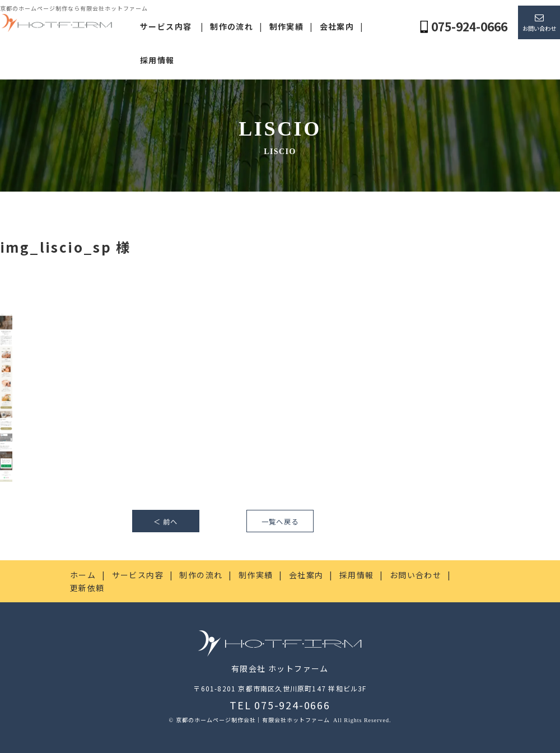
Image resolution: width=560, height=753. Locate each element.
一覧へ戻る (280, 522)
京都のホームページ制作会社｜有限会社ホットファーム (254, 720)
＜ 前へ (166, 522)
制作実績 (287, 26)
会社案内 (337, 26)
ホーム (83, 575)
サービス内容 (166, 26)
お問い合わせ (539, 28)
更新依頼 (87, 588)
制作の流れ (232, 26)
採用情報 (157, 60)
